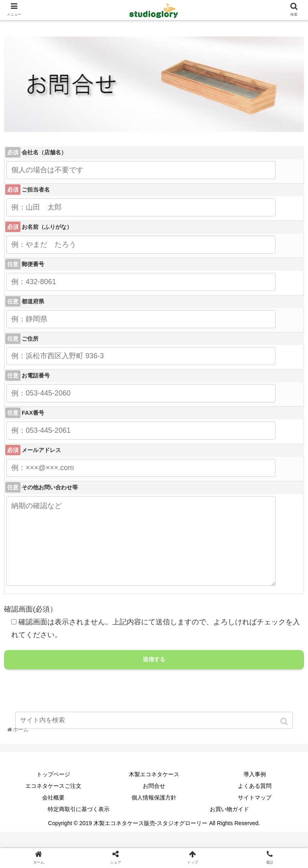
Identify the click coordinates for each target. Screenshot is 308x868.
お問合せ (154, 802)
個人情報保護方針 (154, 813)
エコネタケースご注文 (53, 802)
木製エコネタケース (154, 790)
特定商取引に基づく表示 (79, 825)
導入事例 (255, 790)
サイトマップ (255, 813)
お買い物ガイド (229, 825)
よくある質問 (255, 802)
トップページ (53, 790)
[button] (285, 722)
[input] (154, 720)
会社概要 (53, 813)
